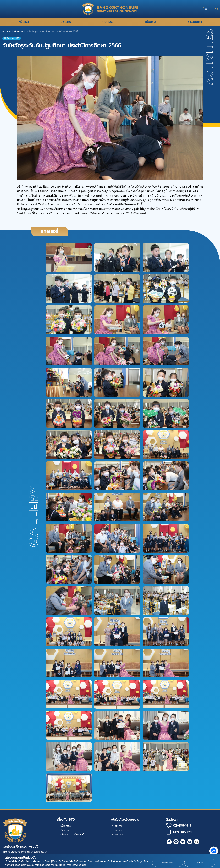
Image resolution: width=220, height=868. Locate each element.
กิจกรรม (18, 31)
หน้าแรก (7, 31)
